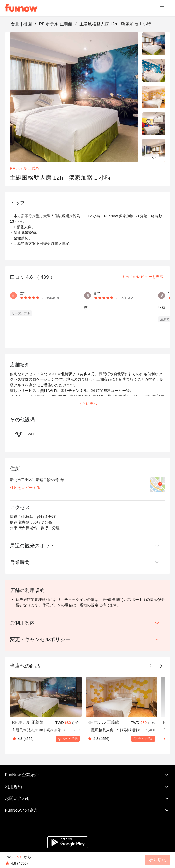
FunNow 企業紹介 (87, 775)
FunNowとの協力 (87, 810)
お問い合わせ (87, 798)
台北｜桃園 (21, 24)
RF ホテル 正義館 (55, 24)
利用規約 (87, 787)
